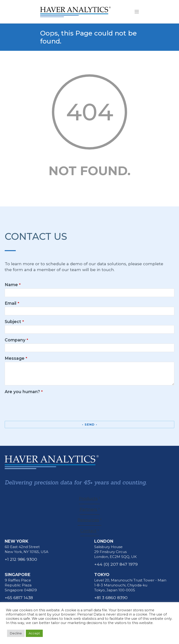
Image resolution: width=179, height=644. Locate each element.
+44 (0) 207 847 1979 (116, 564)
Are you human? (24, 392)
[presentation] (40, 405)
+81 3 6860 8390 (111, 598)
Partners (88, 509)
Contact (88, 531)
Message (16, 358)
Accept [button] (34, 633)
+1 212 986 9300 (21, 559)
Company (16, 340)
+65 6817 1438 (19, 598)
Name (13, 285)
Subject (14, 322)
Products (88, 498)
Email (12, 303)
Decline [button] (16, 633)
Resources (88, 520)
